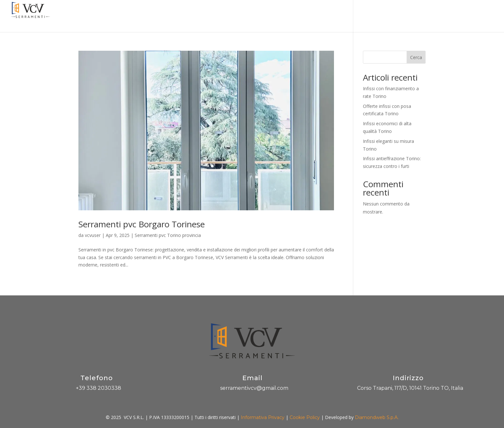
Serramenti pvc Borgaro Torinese (142, 224)
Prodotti (280, 16)
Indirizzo (408, 378)
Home (191, 16)
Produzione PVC (377, 16)
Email (252, 378)
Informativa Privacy (263, 417)
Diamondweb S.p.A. (377, 417)
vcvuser (93, 235)
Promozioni (248, 16)
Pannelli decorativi (327, 16)
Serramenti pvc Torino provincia (168, 235)
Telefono (97, 378)
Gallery (432, 16)
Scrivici (485, 16)
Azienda (216, 16)
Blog (410, 16)
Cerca (416, 57)
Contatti (459, 16)
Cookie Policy (305, 417)
